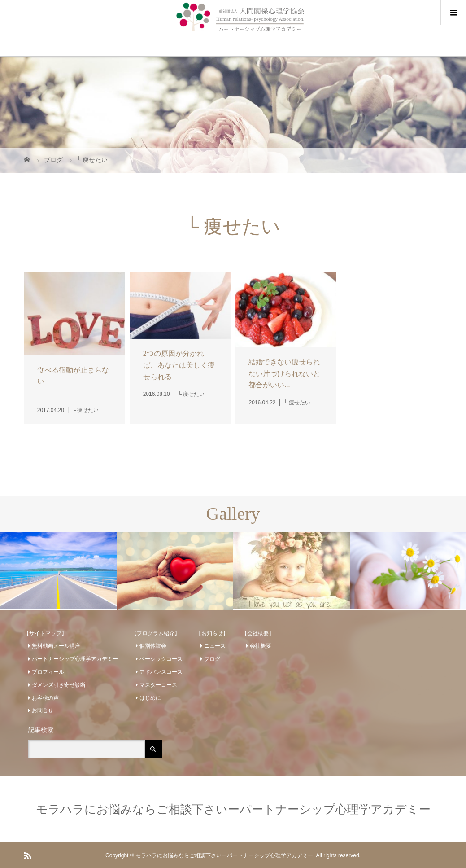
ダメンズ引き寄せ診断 (59, 685)
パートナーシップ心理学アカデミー (75, 659)
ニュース (215, 646)
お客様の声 (45, 698)
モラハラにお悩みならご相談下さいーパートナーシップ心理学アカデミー (233, 809)
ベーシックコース (161, 659)
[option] (58, 570)
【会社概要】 (258, 633)
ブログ (212, 659)
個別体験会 (153, 646)
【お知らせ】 (212, 633)
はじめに (150, 698)
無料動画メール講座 (56, 646)
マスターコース (158, 685)
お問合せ (43, 710)
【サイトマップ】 (45, 633)
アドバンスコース (161, 672)
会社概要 (261, 646)
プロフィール (48, 672)
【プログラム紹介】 (156, 633)
